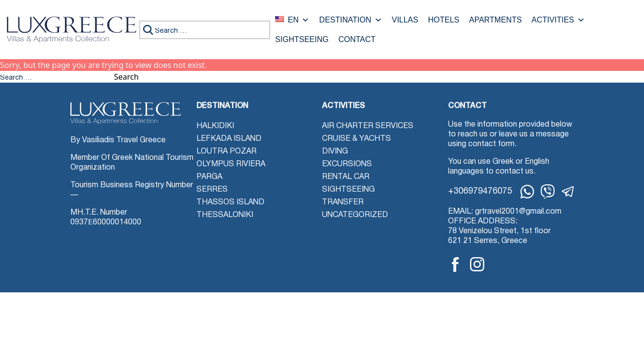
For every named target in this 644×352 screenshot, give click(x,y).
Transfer (343, 202)
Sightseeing (302, 40)
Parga (209, 177)
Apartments (495, 20)
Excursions (347, 164)
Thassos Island (230, 202)
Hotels (444, 20)
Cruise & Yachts (356, 139)
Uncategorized (355, 215)
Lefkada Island (229, 139)
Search (126, 77)
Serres (212, 190)
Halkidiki (215, 126)
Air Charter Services (368, 126)
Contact (357, 40)
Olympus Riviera (231, 164)
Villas (405, 20)
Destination (350, 20)
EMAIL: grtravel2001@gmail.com (505, 212)
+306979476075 (480, 191)
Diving (335, 152)
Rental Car (346, 177)
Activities (558, 20)
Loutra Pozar (226, 152)
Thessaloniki (225, 215)
